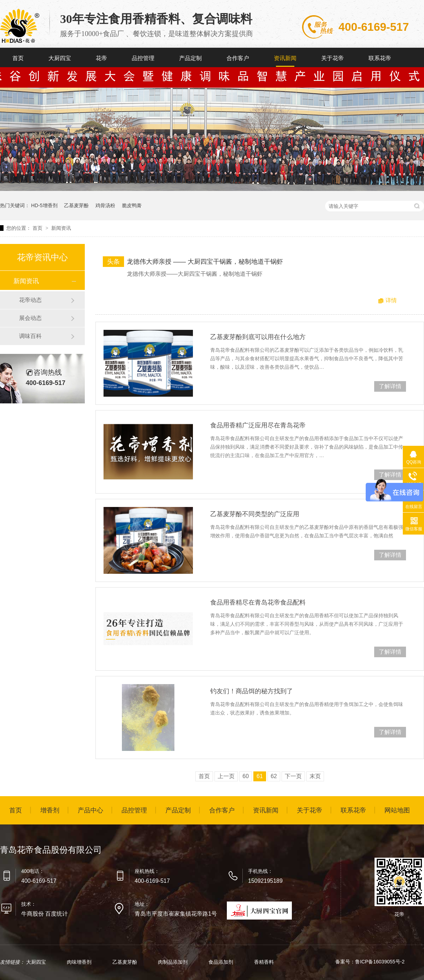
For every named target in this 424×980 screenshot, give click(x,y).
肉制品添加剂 (173, 962)
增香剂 (50, 810)
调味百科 (30, 336)
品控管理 (143, 58)
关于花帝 (332, 58)
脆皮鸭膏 (132, 205)
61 (260, 776)
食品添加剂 (222, 962)
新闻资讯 (61, 228)
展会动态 (30, 318)
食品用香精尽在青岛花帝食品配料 (258, 602)
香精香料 (264, 962)
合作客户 (238, 58)
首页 (18, 58)
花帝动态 (30, 300)
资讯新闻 (285, 58)
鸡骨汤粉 (105, 205)
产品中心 (90, 810)
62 (274, 776)
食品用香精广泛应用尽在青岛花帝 (258, 425)
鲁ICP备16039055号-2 (380, 962)
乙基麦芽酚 (76, 205)
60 (246, 776)
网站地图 (397, 810)
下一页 (293, 776)
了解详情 (390, 386)
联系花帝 (380, 58)
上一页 (226, 776)
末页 (315, 776)
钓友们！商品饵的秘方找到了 (252, 691)
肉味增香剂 (80, 962)
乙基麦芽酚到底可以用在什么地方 (258, 337)
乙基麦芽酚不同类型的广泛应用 (255, 514)
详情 (391, 300)
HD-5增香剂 (44, 205)
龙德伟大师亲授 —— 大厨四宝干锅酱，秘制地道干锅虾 (205, 262)
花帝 (101, 58)
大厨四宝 (60, 58)
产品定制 (190, 58)
